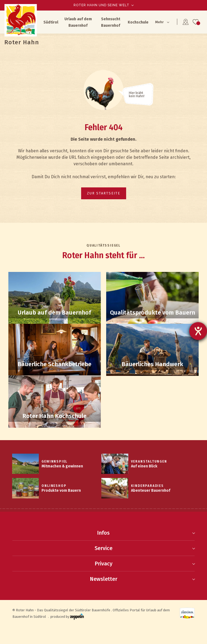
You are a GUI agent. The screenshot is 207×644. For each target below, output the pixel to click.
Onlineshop (54, 486)
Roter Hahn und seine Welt (101, 5)
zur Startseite (104, 193)
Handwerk (152, 364)
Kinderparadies (147, 486)
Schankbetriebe (55, 364)
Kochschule (138, 22)
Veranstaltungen (149, 461)
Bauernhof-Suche (55, 313)
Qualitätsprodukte (152, 313)
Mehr (159, 22)
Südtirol (51, 22)
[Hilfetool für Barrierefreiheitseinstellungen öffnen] (198, 331)
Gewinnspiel (54, 461)
